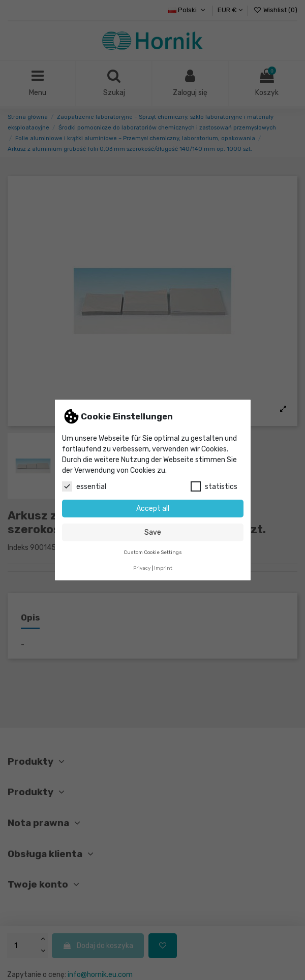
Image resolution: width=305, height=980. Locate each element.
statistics (214, 486)
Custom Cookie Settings (153, 552)
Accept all (153, 509)
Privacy (142, 568)
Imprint (163, 568)
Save (153, 532)
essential (84, 486)
